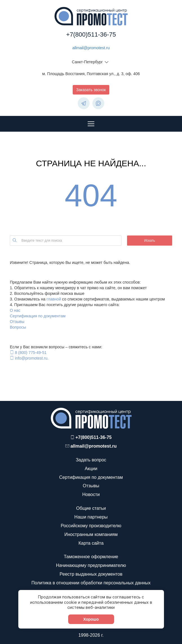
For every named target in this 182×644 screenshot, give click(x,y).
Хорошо (91, 619)
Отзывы (17, 322)
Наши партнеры (91, 517)
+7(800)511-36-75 (91, 34)
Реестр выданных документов (91, 574)
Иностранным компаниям (91, 534)
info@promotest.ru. (32, 358)
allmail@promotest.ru (91, 48)
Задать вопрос (91, 460)
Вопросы (18, 327)
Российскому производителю (91, 526)
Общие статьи (91, 508)
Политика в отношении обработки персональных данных (91, 583)
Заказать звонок (91, 90)
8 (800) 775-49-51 (31, 353)
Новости (91, 494)
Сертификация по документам (38, 316)
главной (54, 299)
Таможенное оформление (91, 557)
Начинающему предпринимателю (91, 565)
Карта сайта (91, 543)
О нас (15, 310)
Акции (91, 469)
